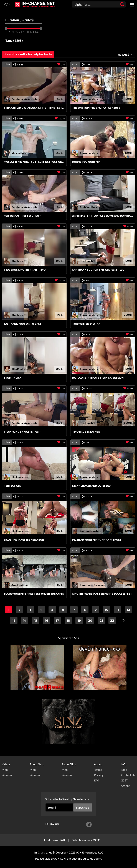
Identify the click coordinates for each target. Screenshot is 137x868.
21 (101, 620)
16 (47, 620)
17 (57, 620)
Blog (124, 770)
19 (79, 620)
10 (107, 609)
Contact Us (128, 775)
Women (7, 775)
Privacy (99, 775)
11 (118, 609)
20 (90, 620)
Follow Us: (52, 824)
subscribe (83, 807)
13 (14, 620)
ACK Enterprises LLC (90, 852)
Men (5, 770)
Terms (98, 770)
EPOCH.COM (58, 858)
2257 (124, 780)
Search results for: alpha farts (28, 54)
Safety (125, 786)
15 (36, 620)
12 (128, 609)
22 (112, 620)
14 (25, 620)
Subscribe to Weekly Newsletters (67, 799)
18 (68, 620)
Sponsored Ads (68, 638)
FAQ (97, 780)
